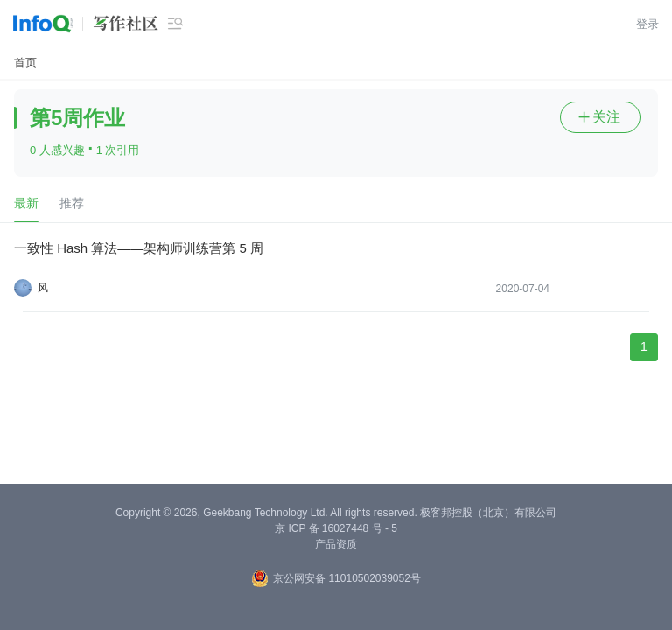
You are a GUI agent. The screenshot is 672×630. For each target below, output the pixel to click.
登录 (647, 24)
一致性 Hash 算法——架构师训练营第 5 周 (139, 248)
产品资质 (336, 544)
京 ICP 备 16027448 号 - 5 (336, 528)
